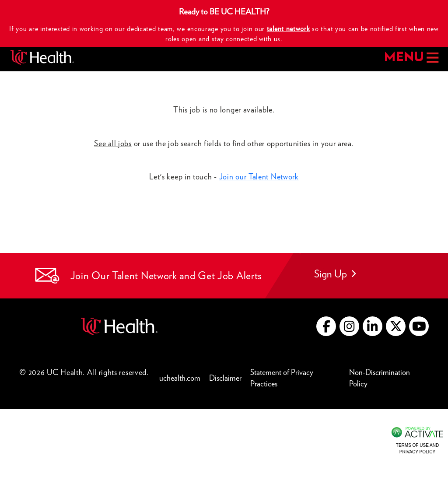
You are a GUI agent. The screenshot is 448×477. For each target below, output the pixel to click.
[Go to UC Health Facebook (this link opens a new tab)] (326, 326)
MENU (411, 58)
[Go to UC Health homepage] (42, 58)
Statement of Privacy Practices (297, 378)
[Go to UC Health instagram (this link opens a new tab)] (349, 326)
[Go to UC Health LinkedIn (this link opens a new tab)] (373, 326)
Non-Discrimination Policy (389, 378)
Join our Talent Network (259, 177)
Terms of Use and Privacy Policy (417, 448)
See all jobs (113, 143)
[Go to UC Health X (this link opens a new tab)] (396, 326)
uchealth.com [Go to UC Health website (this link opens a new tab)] (180, 378)
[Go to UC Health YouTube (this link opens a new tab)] (419, 326)
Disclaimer (227, 377)
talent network (289, 29)
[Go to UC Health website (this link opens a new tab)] (119, 325)
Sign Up (335, 274)
